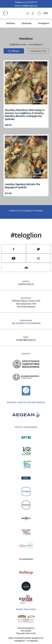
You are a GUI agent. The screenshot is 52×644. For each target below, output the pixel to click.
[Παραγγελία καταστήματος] (38, 51)
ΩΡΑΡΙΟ (26, 281)
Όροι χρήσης (26, 631)
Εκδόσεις (11, 23)
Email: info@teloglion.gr (26, 6)
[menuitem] (28, 13)
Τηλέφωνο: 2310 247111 (26, 2)
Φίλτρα (14, 51)
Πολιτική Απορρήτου (26, 628)
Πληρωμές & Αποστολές (26, 633)
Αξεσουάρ (27, 23)
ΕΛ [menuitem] (28, 13)
